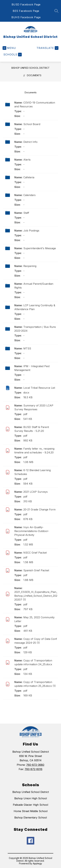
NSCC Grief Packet (35, 553)
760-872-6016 (33, 769)
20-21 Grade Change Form (39, 509)
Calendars (29, 195)
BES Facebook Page (26, 11)
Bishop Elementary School (31, 818)
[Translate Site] (47, 48)
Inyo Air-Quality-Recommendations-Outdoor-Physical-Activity (32, 531)
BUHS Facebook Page (26, 17)
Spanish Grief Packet (36, 570)
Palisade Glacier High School (30, 805)
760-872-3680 (35, 765)
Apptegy (37, 863)
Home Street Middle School (31, 811)
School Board (32, 124)
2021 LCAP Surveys (35, 492)
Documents (34, 75)
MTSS (27, 348)
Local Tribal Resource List (39, 388)
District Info (30, 142)
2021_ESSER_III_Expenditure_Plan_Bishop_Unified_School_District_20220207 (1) (36, 596)
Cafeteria (29, 177)
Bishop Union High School (31, 798)
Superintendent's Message (40, 248)
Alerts (27, 160)
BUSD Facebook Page (26, 4)
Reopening (30, 266)
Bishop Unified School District (30, 68)
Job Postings (31, 231)
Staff (26, 213)
